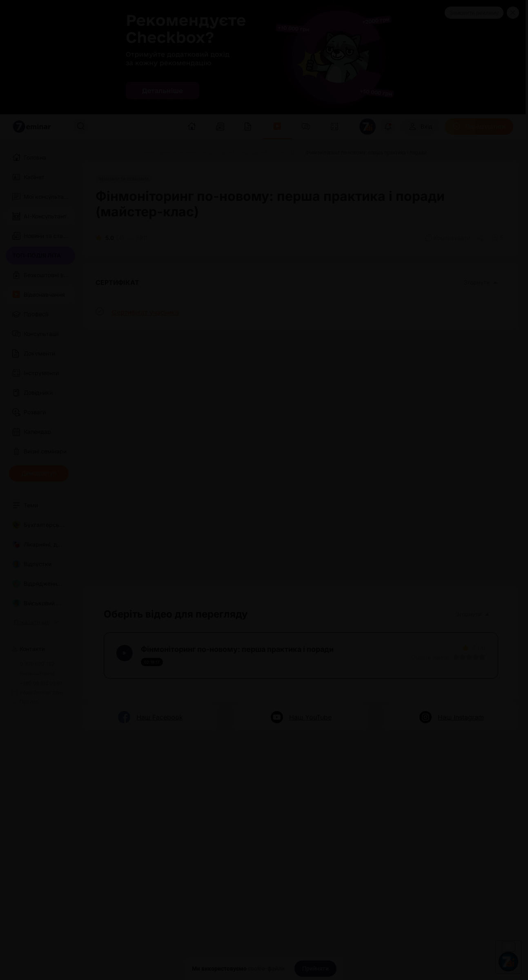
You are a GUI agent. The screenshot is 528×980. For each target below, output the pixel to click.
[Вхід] (420, 127)
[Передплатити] (479, 127)
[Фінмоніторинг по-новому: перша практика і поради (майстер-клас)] (216, 153)
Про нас (26, 702)
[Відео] (120, 153)
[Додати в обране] (497, 238)
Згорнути (481, 282)
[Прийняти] (315, 969)
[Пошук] (81, 127)
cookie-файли (266, 969)
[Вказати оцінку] (456, 657)
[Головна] (93, 153)
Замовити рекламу (474, 13)
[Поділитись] (481, 238)
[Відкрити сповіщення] (388, 127)
